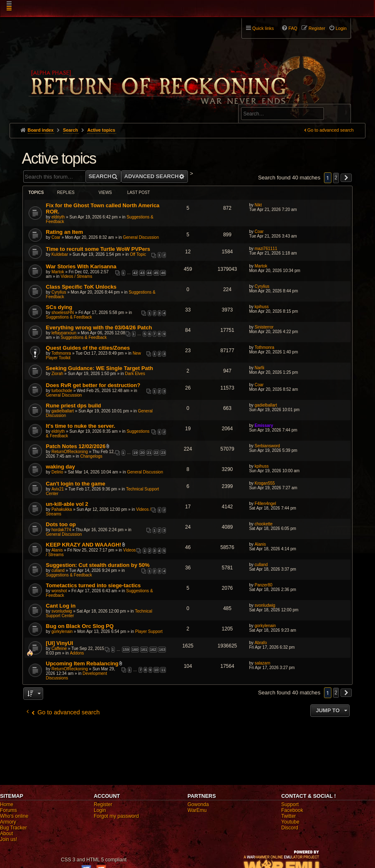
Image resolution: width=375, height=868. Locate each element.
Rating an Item (65, 232)
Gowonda (198, 804)
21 (149, 453)
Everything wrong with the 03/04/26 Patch (99, 327)
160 (135, 650)
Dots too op (61, 524)
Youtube (290, 822)
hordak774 (61, 530)
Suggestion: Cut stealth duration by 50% (98, 565)
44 (149, 273)
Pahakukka (62, 509)
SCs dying (59, 307)
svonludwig (62, 611)
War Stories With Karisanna (81, 266)
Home (7, 804)
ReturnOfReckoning (70, 452)
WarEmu (197, 810)
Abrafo (261, 643)
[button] (346, 178)
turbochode (62, 391)
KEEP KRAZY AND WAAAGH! (84, 545)
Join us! (9, 839)
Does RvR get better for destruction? (93, 385)
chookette (264, 524)
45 (156, 273)
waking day (61, 467)
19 (135, 453)
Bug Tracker (13, 828)
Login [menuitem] (341, 28)
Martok (58, 272)
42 (135, 273)
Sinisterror (264, 327)
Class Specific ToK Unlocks (81, 287)
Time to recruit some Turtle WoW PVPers (98, 249)
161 (144, 650)
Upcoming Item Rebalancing (82, 663)
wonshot (59, 591)
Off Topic (138, 254)
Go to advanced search (331, 130)
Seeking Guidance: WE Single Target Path (100, 368)
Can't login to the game (76, 484)
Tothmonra (61, 353)
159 (126, 650)
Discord (290, 828)
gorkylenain (62, 631)
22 (156, 453)
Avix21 (58, 489)
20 (142, 453)
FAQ (293, 28)
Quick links (263, 28)
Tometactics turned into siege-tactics (94, 585)
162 (153, 650)
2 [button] (336, 178)
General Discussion (141, 237)
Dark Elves (135, 374)
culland (58, 570)
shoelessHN (63, 313)
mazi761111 (266, 249)
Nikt (258, 205)
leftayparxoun (64, 333)
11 (163, 670)
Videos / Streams (76, 276)
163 (162, 650)
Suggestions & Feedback (69, 317)
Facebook (292, 810)
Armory (8, 822)
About (6, 834)
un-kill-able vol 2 (67, 504)
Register (103, 804)
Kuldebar (60, 254)
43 (142, 273)
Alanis (57, 550)
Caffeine (59, 649)
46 (163, 273)
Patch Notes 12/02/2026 (76, 446)
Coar (56, 237)
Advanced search (267, 100)
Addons (77, 653)
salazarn (263, 663)
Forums (9, 810)
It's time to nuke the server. (81, 426)
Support (290, 804)
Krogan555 (265, 483)
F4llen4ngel (265, 504)
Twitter (289, 816)
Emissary (264, 425)
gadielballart (63, 411)
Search (340, 115)
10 (156, 670)
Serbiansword (267, 446)
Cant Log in (61, 606)
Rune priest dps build (74, 406)
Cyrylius (59, 292)
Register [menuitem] (317, 28)
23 (163, 453)
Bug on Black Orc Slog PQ (80, 626)
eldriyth (58, 217)
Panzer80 (264, 585)
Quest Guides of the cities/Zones (88, 348)
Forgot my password (116, 816)
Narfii (259, 368)
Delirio (57, 472)
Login (100, 810)
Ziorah (57, 374)
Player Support (149, 631)
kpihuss (262, 307)
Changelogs (91, 456)
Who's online (14, 816)
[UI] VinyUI (60, 643)
